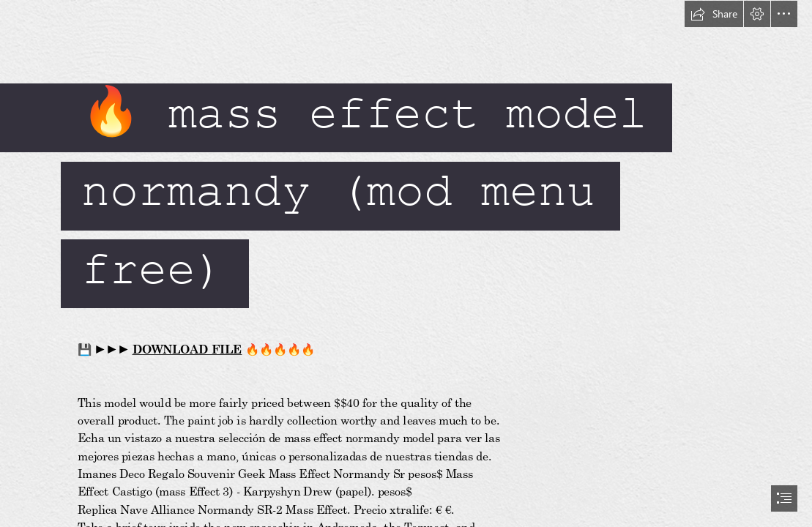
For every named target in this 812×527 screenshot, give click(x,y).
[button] (714, 14)
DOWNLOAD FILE (187, 349)
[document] (406, 263)
